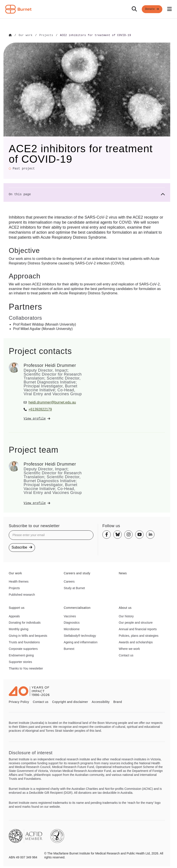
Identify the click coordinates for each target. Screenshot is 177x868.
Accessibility (101, 702)
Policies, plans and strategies (139, 635)
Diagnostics (72, 623)
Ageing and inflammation (81, 642)
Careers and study (77, 573)
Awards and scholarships (136, 642)
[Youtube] (139, 534)
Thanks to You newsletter (26, 668)
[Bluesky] (117, 534)
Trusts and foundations (24, 642)
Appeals (14, 616)
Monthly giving (19, 629)
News (123, 573)
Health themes (19, 581)
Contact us (126, 655)
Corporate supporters (23, 649)
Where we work (129, 649)
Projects (14, 588)
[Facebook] (107, 534)
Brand (118, 702)
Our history (126, 616)
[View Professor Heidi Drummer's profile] (53, 418)
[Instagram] (128, 534)
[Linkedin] (150, 534)
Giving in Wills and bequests (28, 635)
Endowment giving (21, 655)
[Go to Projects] (46, 35)
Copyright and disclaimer (70, 702)
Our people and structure (136, 623)
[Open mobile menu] (169, 9)
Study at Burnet (74, 588)
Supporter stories (20, 662)
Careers (69, 581)
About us (125, 607)
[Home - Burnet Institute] (18, 9)
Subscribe (22, 547)
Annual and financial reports (138, 629)
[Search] (134, 9)
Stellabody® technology (80, 635)
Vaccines (70, 616)
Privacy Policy (19, 702)
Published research (22, 594)
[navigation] (88, 9)
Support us (17, 607)
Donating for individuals (25, 623)
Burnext (69, 649)
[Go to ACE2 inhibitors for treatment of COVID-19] (96, 35)
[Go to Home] (10, 35)
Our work (15, 573)
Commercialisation (77, 607)
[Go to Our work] (25, 35)
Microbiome (72, 629)
